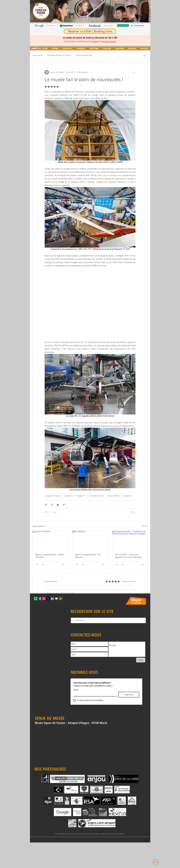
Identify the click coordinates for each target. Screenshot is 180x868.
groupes (95, 41)
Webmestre (122, 834)
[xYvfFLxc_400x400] (36, 599)
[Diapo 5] (92, 18)
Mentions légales (114, 834)
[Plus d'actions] (134, 72)
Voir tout (145, 526)
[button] (45, 48)
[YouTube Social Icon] (56, 599)
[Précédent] (33, 11)
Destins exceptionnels (84, 55)
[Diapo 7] (97, 18)
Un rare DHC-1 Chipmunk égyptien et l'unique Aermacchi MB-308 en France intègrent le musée (129, 556)
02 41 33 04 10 (85, 834)
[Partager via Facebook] (46, 505)
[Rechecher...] (108, 620)
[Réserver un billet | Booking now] (90, 31)
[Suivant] (147, 11)
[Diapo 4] (89, 18)
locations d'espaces (109, 41)
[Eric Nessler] (90, 541)
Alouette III (127, 496)
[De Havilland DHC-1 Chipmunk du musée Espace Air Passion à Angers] (130, 541)
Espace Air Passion (53, 496)
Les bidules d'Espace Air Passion (59, 55)
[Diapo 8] (100, 18)
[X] (48, 599)
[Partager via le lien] (64, 505)
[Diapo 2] (83, 18)
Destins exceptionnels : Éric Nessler (88, 556)
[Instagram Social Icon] (44, 599)
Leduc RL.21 (69, 496)
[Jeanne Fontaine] (50, 541)
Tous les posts (38, 55)
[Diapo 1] (80, 18)
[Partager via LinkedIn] (58, 505)
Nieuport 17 (81, 496)
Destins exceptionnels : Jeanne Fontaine (50, 556)
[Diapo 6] (95, 18)
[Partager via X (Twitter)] (52, 505)
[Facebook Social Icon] (40, 599)
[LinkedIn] (52, 599)
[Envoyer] (141, 660)
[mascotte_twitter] (61, 599)
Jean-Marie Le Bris (96, 496)
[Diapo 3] (86, 18)
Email (76, 690)
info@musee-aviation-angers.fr (102, 834)
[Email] (94, 694)
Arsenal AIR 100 (113, 496)
